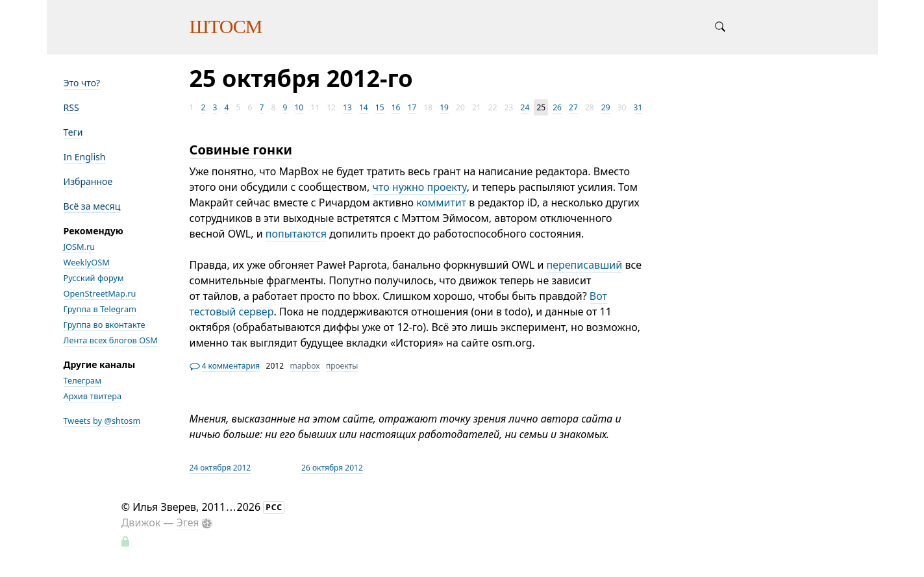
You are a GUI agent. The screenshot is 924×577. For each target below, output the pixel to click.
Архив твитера (93, 396)
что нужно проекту (420, 187)
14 (364, 107)
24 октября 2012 (220, 468)
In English (85, 157)
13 (347, 107)
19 (444, 107)
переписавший (585, 265)
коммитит (441, 203)
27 (573, 107)
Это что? (82, 83)
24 (525, 107)
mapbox (305, 366)
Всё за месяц (92, 206)
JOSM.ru (80, 247)
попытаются (296, 234)
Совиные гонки (241, 150)
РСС (274, 507)
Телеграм (83, 380)
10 (299, 107)
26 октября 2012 (332, 468)
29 (606, 107)
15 (380, 107)
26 (557, 107)
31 (638, 107)
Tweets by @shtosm (102, 421)
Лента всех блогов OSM (111, 340)
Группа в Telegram (100, 309)
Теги (73, 132)
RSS (71, 107)
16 (396, 107)
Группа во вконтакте (105, 325)
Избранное (88, 181)
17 (412, 107)
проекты (342, 366)
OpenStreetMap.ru (100, 293)
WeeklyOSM (87, 262)
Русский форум (94, 278)
